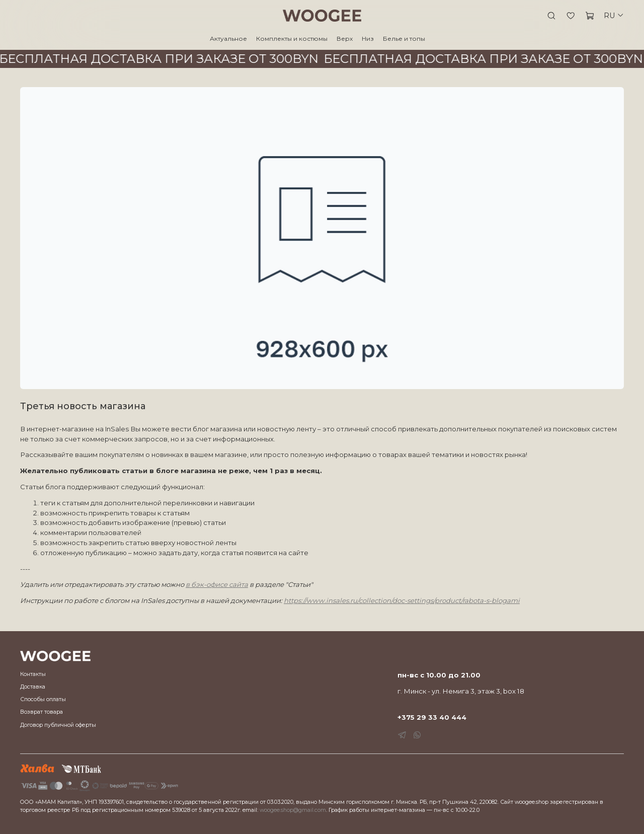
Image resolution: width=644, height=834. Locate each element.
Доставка (33, 687)
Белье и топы (404, 39)
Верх (345, 39)
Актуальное (228, 39)
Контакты (33, 674)
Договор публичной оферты (58, 725)
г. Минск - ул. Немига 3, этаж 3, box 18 (461, 691)
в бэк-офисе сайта (217, 584)
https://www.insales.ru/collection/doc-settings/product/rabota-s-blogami (402, 600)
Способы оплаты (43, 699)
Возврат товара (42, 712)
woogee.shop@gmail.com (293, 810)
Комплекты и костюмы (292, 39)
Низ (368, 39)
